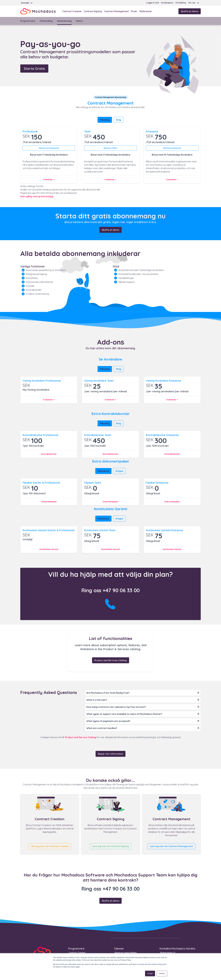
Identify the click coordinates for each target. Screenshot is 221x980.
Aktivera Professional (49, 148)
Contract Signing (93, 11)
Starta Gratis (34, 69)
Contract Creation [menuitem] (77, 953)
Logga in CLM (153, 3)
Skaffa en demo (190, 11)
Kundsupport (167, 3)
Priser (134, 11)
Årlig (119, 120)
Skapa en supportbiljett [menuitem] (126, 953)
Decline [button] (162, 974)
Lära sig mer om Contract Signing (111, 846)
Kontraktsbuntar (49, 454)
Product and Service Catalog (81, 737)
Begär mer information (111, 754)
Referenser (146, 11)
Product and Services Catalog (111, 660)
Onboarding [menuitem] (46, 21)
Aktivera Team (110, 148)
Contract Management (116, 11)
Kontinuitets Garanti (49, 549)
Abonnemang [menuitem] (64, 21)
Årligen (119, 471)
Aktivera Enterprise (172, 148)
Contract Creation (72, 11)
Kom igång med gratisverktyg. (37, 196)
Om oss (192, 3)
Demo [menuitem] (79, 21)
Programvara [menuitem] (28, 21)
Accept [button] (150, 974)
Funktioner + (49, 180)
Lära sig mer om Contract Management (171, 846)
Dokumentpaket (49, 502)
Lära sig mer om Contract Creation (50, 846)
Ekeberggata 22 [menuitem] (168, 953)
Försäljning (181, 3)
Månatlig (105, 120)
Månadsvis (103, 471)
